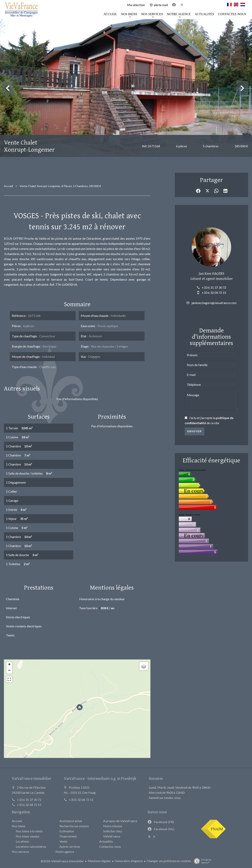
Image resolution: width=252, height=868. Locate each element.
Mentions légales (99, 861)
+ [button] (9, 665)
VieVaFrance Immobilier (31, 778)
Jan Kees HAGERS (211, 273)
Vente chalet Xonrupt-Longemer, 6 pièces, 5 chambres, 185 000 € (60, 186)
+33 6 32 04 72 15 (214, 293)
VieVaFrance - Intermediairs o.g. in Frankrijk (100, 778)
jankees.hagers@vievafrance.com (214, 303)
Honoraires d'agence (129, 861)
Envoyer (195, 431)
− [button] (9, 671)
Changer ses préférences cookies (169, 861)
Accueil (8, 186)
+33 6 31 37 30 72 (214, 287)
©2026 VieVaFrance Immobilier (62, 861)
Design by (202, 861)
